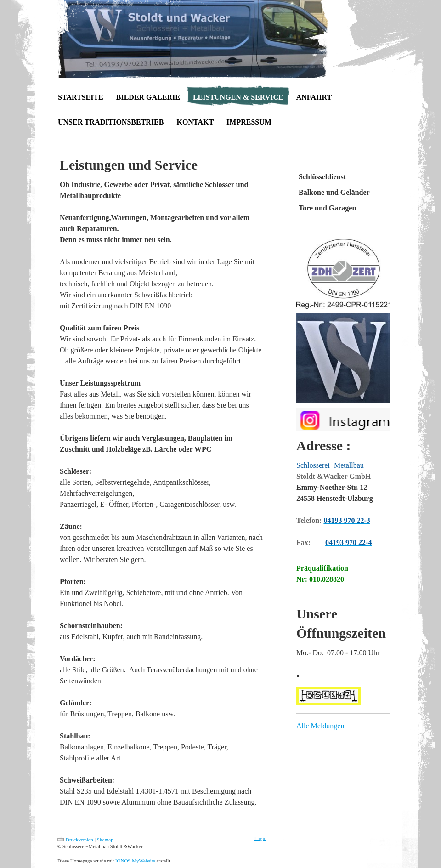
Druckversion (75, 840)
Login (260, 838)
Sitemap (105, 840)
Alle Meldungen (320, 726)
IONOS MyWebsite (135, 861)
